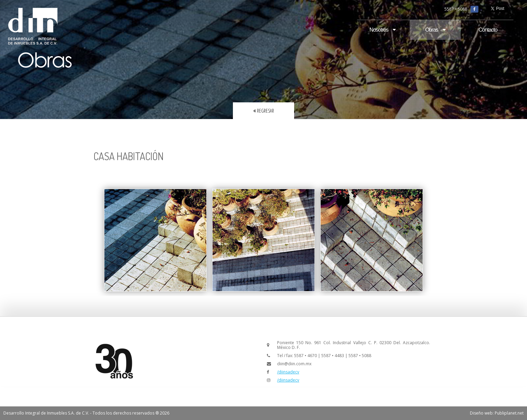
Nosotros (382, 30)
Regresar (264, 111)
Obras (435, 30)
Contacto (488, 30)
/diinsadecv (288, 372)
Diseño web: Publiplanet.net (497, 413)
